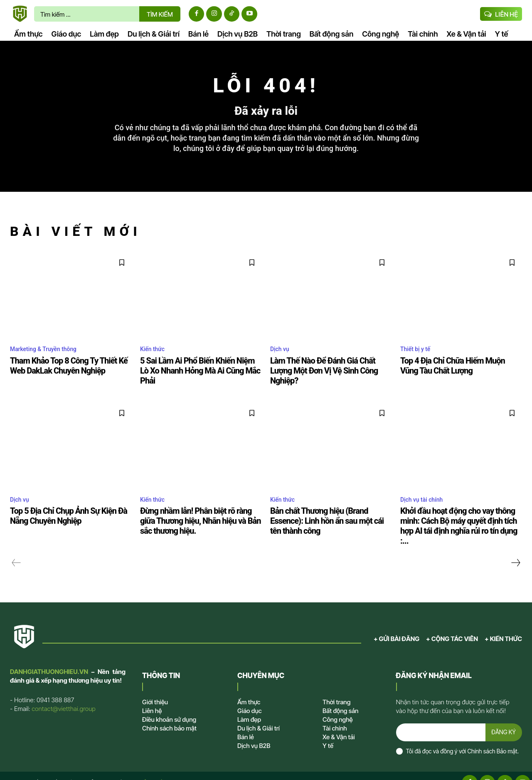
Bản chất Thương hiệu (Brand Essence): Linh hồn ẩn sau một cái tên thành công (329, 512)
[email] (440, 718)
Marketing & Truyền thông (48, 356)
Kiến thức (154, 356)
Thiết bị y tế (417, 356)
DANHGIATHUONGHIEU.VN (49, 656)
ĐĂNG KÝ (503, 718)
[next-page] (515, 547)
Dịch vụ (281, 356)
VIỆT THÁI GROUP (162, 769)
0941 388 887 (55, 685)
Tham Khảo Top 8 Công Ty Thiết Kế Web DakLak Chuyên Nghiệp (70, 373)
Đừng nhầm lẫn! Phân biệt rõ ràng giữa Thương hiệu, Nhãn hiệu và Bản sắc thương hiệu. (197, 517)
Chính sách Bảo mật (492, 738)
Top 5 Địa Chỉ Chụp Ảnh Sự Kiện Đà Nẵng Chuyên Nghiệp (71, 512)
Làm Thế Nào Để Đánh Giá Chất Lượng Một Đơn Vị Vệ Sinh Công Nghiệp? (327, 373)
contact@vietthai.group (64, 693)
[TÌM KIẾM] (160, 14)
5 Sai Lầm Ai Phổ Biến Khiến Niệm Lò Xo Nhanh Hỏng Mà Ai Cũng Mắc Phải (200, 373)
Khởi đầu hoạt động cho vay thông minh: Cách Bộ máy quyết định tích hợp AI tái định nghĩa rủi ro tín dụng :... (461, 517)
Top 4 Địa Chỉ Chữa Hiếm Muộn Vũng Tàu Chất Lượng (456, 373)
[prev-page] (16, 547)
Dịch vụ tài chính (425, 496)
